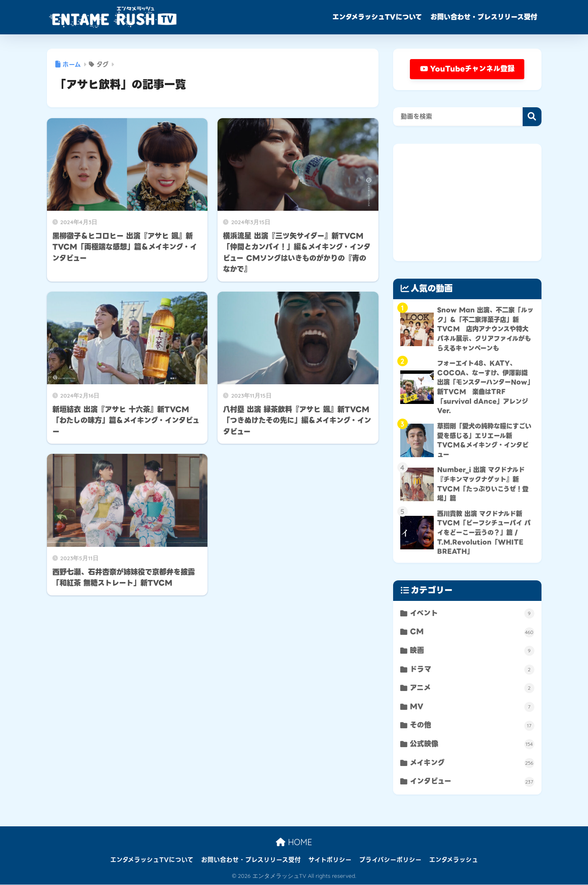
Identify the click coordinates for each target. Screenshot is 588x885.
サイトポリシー (330, 860)
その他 (472, 726)
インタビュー (472, 782)
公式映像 (472, 744)
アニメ (472, 688)
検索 (532, 117)
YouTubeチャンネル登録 (467, 69)
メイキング (472, 763)
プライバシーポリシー (390, 860)
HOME (294, 843)
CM (472, 632)
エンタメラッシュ (454, 860)
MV (472, 707)
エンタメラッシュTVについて (377, 17)
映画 (472, 651)
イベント (472, 613)
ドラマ (472, 670)
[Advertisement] (467, 203)
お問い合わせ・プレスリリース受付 (484, 17)
